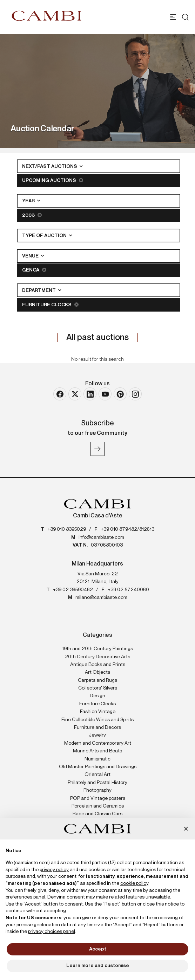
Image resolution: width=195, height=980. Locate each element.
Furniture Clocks (50, 305)
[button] (186, 829)
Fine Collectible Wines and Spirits (97, 720)
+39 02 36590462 (73, 590)
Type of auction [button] (45, 236)
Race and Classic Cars (97, 814)
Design (97, 696)
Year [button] (29, 201)
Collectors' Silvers (98, 688)
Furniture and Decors (97, 727)
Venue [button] (31, 256)
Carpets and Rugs (97, 680)
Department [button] (39, 290)
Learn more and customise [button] (98, 966)
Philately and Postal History (97, 783)
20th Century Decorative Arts (97, 657)
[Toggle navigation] (173, 17)
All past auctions (97, 338)
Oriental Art (97, 775)
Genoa (34, 270)
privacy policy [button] (54, 870)
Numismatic (97, 759)
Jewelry (97, 735)
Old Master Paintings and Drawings (98, 767)
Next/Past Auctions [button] (50, 166)
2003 (32, 215)
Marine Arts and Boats (97, 751)
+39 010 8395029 (67, 529)
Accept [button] (98, 949)
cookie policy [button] (134, 883)
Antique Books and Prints (98, 665)
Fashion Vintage (98, 712)
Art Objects (97, 672)
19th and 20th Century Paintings (97, 649)
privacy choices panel (52, 932)
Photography (97, 790)
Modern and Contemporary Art (98, 743)
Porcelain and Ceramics (98, 806)
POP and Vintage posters (98, 798)
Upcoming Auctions (53, 180)
